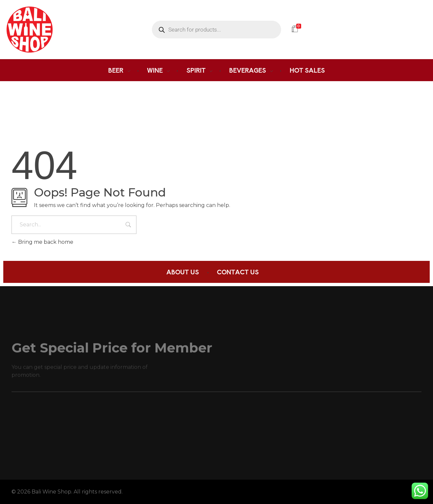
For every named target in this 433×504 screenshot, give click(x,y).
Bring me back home (42, 242)
